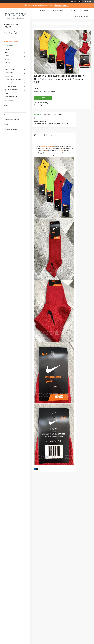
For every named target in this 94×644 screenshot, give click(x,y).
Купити (43, 98)
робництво (60, 150)
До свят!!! (8, 59)
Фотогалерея (8, 110)
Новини (6, 105)
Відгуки (6, 125)
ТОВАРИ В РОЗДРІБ (11, 97)
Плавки (7, 56)
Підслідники (8, 49)
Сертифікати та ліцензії (11, 120)
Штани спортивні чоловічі (13, 80)
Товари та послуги (57, 10)
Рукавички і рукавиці (11, 90)
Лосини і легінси (10, 69)
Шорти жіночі (9, 100)
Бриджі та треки (10, 66)
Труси (6, 52)
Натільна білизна (10, 83)
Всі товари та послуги (11, 41)
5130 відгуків (77, 1)
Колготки (8, 63)
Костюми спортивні (11, 86)
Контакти (85, 10)
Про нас (6, 115)
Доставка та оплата (10, 129)
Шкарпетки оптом (10, 46)
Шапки (7, 93)
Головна (42, 10)
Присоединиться (61, 5)
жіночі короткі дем (47, 147)
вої (46, 150)
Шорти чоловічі (9, 76)
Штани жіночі (9, 73)
